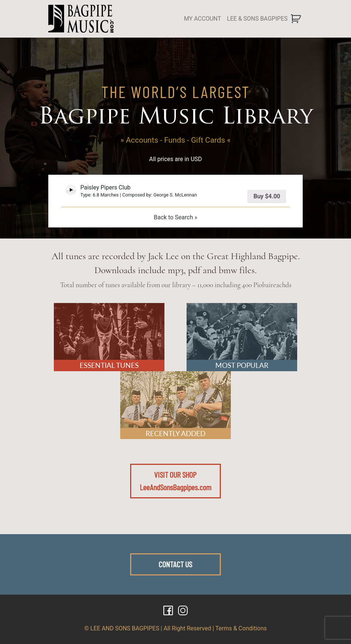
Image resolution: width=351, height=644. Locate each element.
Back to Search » (175, 217)
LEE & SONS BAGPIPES (257, 19)
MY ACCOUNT (203, 19)
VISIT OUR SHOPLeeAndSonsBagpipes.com (175, 481)
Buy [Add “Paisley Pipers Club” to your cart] (267, 196)
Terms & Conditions (241, 628)
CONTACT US (175, 564)
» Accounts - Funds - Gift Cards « (176, 140)
